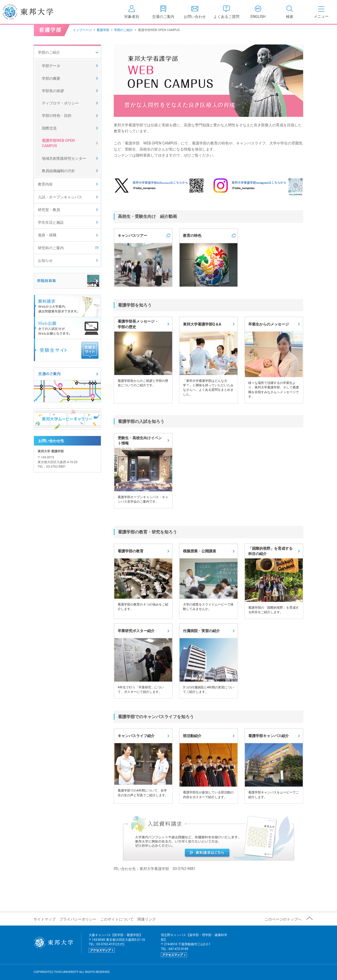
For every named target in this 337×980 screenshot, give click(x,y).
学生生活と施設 (51, 222)
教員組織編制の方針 (58, 171)
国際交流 (49, 128)
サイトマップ (44, 919)
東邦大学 (34, 12)
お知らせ (45, 261)
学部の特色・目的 (57, 116)
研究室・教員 (49, 210)
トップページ (82, 30)
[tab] (290, 12)
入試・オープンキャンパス (60, 197)
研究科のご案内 (51, 248)
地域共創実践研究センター (64, 158)
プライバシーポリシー (78, 919)
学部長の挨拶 (53, 91)
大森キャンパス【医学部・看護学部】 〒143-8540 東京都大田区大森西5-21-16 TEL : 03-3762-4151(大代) (117, 943)
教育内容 (45, 184)
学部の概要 (51, 78)
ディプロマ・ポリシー (60, 103)
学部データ (51, 66)
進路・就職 (47, 235)
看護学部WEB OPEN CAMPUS (58, 143)
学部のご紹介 (123, 30)
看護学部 (103, 30)
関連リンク (147, 919)
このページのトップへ (283, 919)
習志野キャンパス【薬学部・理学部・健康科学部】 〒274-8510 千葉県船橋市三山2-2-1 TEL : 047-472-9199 (194, 945)
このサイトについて (117, 919)
